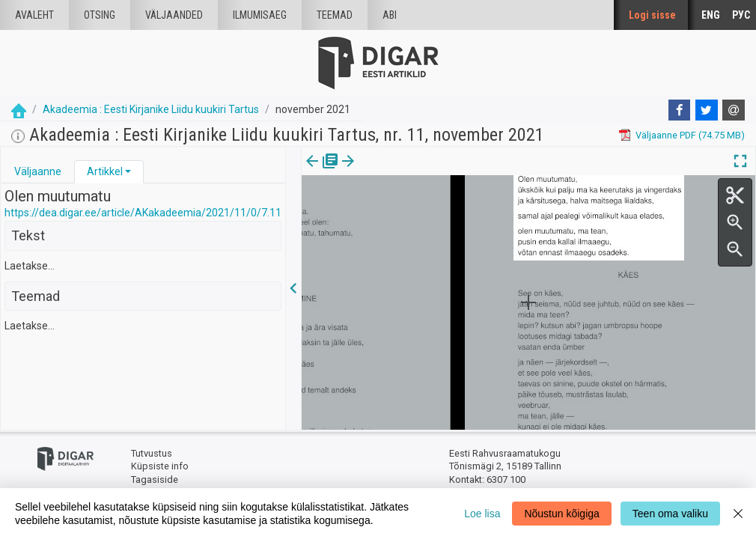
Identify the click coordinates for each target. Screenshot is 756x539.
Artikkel (105, 171)
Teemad (335, 15)
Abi (390, 15)
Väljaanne (38, 171)
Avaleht (34, 15)
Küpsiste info (160, 466)
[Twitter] (707, 110)
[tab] (38, 172)
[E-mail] (734, 110)
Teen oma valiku (670, 514)
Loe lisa (482, 514)
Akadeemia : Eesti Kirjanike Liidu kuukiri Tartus (151, 109)
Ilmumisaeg (260, 15)
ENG (711, 15)
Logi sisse (652, 15)
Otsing (100, 15)
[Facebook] (680, 110)
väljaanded (174, 15)
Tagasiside (155, 479)
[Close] (738, 514)
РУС (741, 15)
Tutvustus (152, 453)
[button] (128, 171)
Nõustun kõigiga (561, 514)
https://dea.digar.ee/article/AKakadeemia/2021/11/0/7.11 (143, 213)
